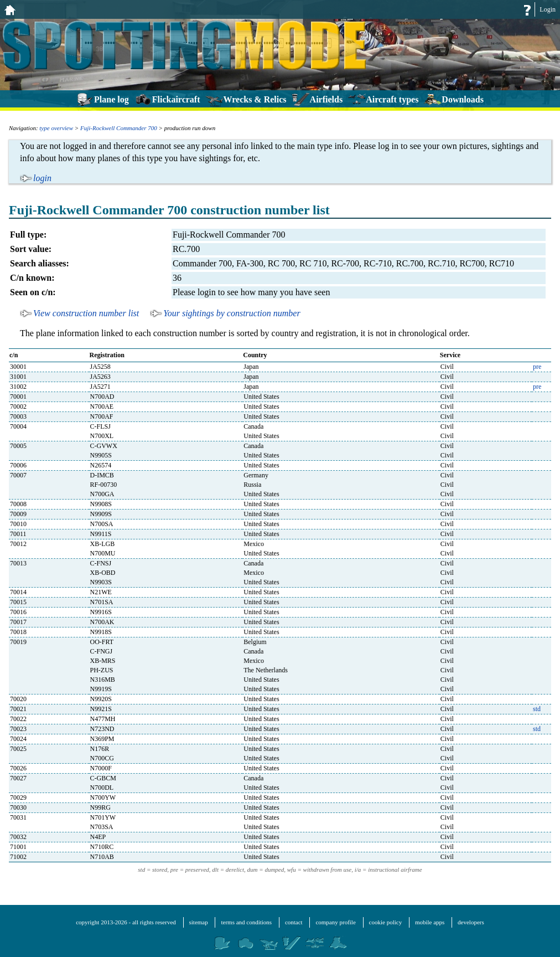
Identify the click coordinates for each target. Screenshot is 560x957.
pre (537, 367)
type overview (56, 128)
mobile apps (430, 922)
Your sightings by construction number (232, 313)
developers (471, 922)
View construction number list (86, 313)
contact (294, 922)
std (537, 709)
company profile (335, 922)
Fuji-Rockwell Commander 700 (119, 128)
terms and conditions (246, 922)
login (42, 178)
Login (548, 9)
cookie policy (386, 922)
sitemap (199, 922)
